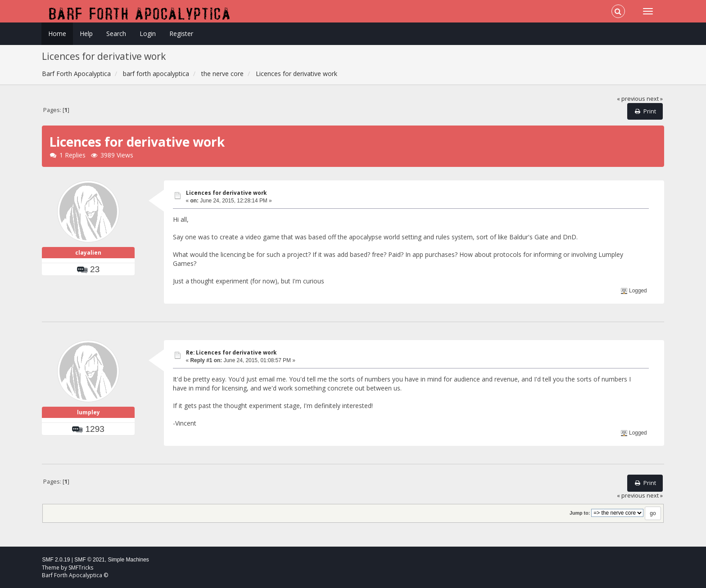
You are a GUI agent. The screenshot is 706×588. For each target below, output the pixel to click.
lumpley (88, 412)
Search (116, 34)
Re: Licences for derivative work (231, 352)
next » (655, 99)
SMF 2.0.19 (56, 560)
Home (57, 34)
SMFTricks (81, 568)
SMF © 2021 (90, 560)
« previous (631, 99)
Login (148, 34)
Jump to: (580, 513)
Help (86, 34)
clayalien (88, 253)
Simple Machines (128, 560)
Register (181, 34)
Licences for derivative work (226, 193)
